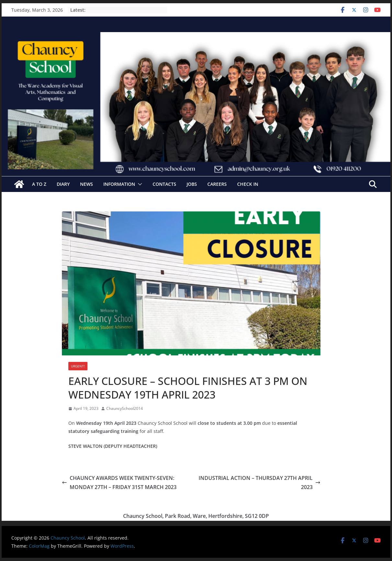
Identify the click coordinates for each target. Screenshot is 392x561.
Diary (63, 184)
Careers (217, 184)
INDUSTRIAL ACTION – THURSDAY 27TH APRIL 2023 (259, 483)
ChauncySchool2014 (125, 408)
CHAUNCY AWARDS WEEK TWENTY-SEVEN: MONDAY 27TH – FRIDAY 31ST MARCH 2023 (119, 483)
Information (119, 184)
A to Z (39, 184)
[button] (139, 184)
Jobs (192, 184)
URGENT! (78, 366)
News (86, 184)
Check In (248, 184)
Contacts (164, 184)
